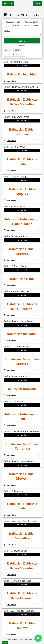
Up (5, 642)
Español (8, 4)
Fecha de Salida (31, 22)
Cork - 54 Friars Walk (14, 147)
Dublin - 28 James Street (16, 117)
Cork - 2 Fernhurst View (16, 62)
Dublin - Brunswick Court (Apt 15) (21, 87)
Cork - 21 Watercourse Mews (18, 321)
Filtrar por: (22, 46)
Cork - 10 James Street (15, 266)
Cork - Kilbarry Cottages (16, 177)
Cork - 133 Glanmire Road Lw (19, 611)
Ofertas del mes (22, 15)
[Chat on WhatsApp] (38, 638)
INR (38, 4)
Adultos (7, 31)
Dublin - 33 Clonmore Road (18, 581)
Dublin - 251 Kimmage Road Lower (22, 431)
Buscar (22, 41)
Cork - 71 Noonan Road (16, 236)
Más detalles (10, 81)
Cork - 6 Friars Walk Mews (17, 291)
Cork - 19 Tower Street (15, 551)
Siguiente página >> (30, 639)
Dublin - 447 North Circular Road (20, 521)
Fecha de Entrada (13, 22)
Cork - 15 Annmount (14, 401)
